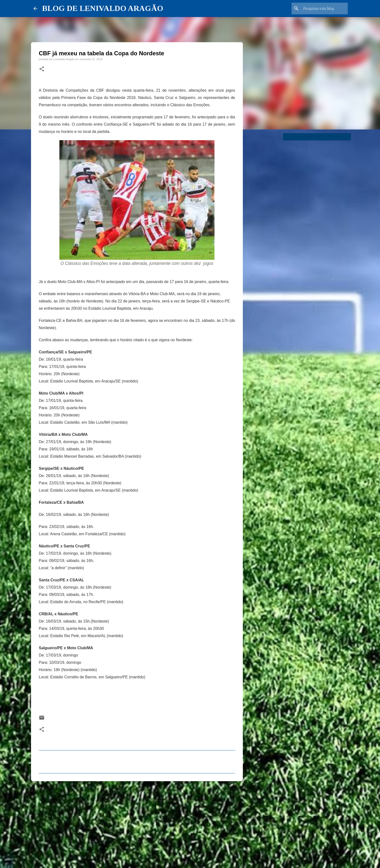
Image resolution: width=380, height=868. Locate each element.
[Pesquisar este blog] (322, 8)
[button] (42, 69)
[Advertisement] (137, 822)
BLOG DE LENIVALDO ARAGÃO (103, 8)
